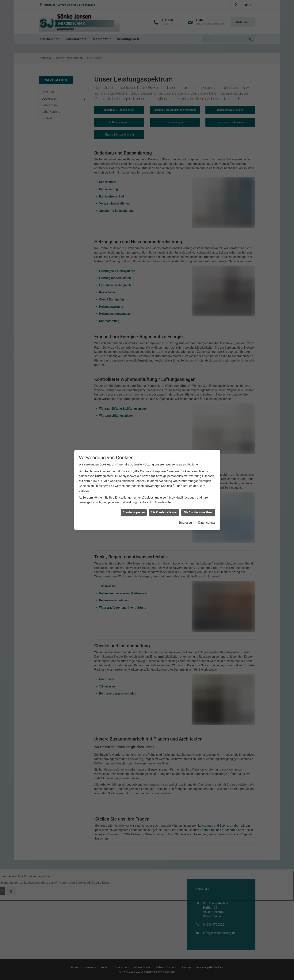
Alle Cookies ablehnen (164, 363)
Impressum (187, 373)
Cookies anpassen (134, 363)
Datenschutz (207, 373)
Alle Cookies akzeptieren (198, 363)
